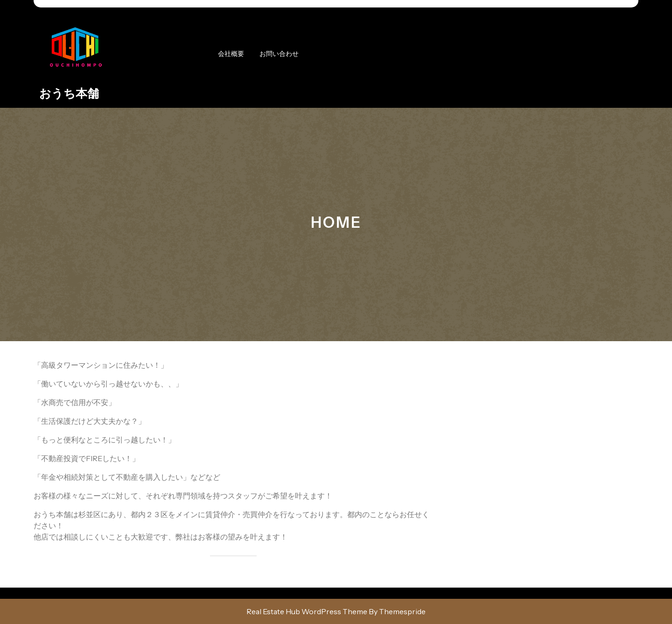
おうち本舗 (69, 93)
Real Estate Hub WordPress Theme (307, 611)
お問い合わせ (279, 54)
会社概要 (231, 54)
